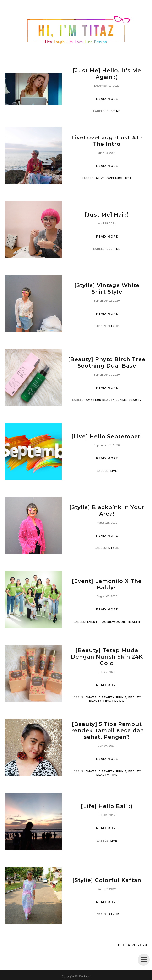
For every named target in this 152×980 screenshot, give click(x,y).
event (92, 622)
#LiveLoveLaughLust (114, 178)
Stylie (114, 326)
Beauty (135, 400)
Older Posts (131, 945)
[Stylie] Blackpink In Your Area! (107, 511)
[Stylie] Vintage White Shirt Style (107, 289)
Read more (107, 99)
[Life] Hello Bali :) (107, 806)
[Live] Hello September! (107, 436)
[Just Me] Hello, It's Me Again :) (107, 74)
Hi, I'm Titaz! (83, 976)
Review (119, 701)
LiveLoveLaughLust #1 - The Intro (107, 141)
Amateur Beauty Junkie (106, 400)
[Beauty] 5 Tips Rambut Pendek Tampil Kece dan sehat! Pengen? (107, 731)
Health (134, 622)
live (114, 471)
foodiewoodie (113, 622)
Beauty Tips (100, 701)
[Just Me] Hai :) (107, 215)
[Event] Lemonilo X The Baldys (107, 584)
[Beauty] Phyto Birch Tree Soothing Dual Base (107, 363)
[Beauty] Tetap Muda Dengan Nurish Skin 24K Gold (107, 657)
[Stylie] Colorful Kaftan (107, 880)
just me (114, 111)
